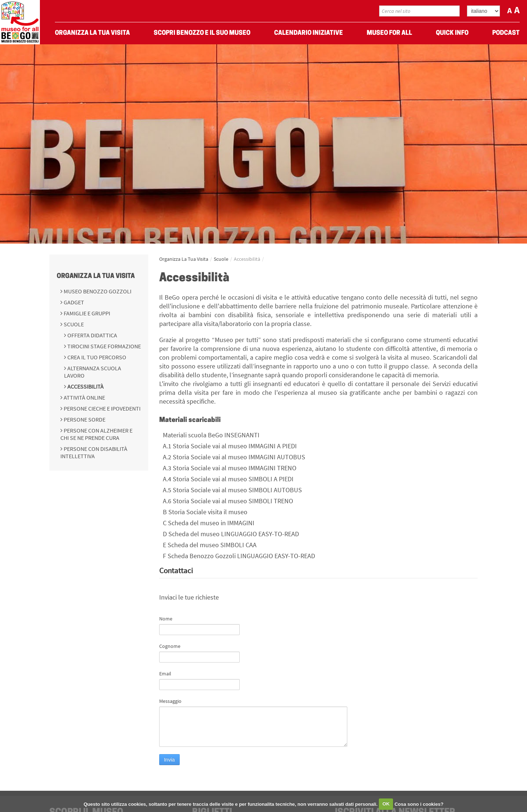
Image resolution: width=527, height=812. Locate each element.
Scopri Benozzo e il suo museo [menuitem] (202, 33)
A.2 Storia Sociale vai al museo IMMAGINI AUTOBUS (234, 457)
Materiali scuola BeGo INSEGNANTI (211, 435)
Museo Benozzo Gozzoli (97, 291)
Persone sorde (84, 419)
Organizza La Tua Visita (96, 276)
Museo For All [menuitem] (389, 33)
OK (386, 804)
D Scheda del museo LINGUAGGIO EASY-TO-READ (231, 534)
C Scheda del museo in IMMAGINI (209, 523)
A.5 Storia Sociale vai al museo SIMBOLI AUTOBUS (232, 490)
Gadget (73, 302)
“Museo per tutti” (236, 340)
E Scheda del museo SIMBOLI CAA (210, 545)
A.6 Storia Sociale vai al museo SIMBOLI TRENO (228, 501)
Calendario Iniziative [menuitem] (309, 33)
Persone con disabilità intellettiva (94, 452)
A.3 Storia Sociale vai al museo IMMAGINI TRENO (230, 468)
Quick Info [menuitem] (452, 33)
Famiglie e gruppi (86, 313)
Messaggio (170, 701)
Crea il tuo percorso (96, 357)
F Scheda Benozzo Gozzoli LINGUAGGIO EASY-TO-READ (239, 556)
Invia (169, 760)
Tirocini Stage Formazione (104, 346)
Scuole (73, 324)
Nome (166, 619)
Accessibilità (85, 386)
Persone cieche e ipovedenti (102, 408)
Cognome (170, 646)
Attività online (84, 397)
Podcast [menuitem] (506, 33)
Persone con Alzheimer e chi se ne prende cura (96, 434)
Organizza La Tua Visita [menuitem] (92, 33)
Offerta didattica (92, 335)
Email (165, 674)
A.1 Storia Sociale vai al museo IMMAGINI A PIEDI (230, 446)
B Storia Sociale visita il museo (205, 512)
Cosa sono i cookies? (419, 804)
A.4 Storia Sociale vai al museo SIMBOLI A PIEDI (228, 479)
